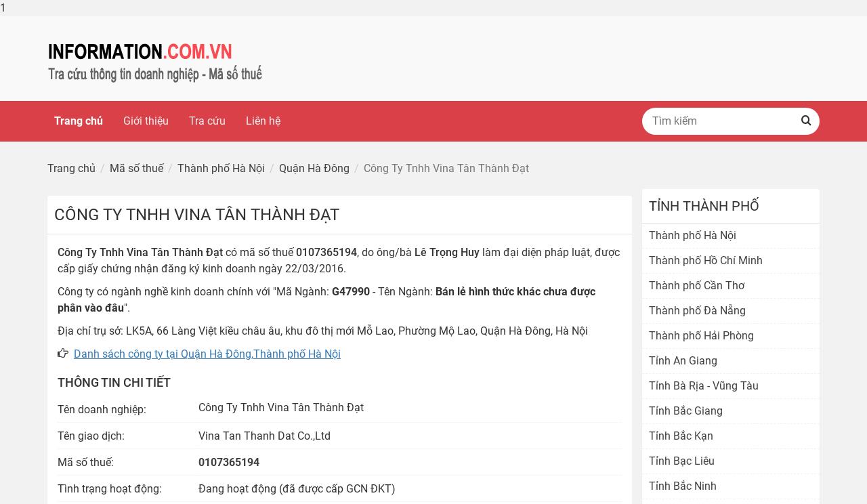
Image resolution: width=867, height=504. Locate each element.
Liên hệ (263, 121)
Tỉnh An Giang (683, 361)
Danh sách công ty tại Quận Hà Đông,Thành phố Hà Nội (207, 354)
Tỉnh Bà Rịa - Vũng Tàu (704, 386)
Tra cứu (207, 121)
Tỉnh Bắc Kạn (681, 436)
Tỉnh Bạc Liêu (682, 461)
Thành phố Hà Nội (693, 235)
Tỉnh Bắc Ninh (683, 486)
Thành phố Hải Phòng (701, 336)
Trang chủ (79, 121)
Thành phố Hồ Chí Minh (706, 260)
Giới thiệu (146, 121)
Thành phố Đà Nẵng (697, 311)
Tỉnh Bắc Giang (686, 411)
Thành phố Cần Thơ (697, 286)
